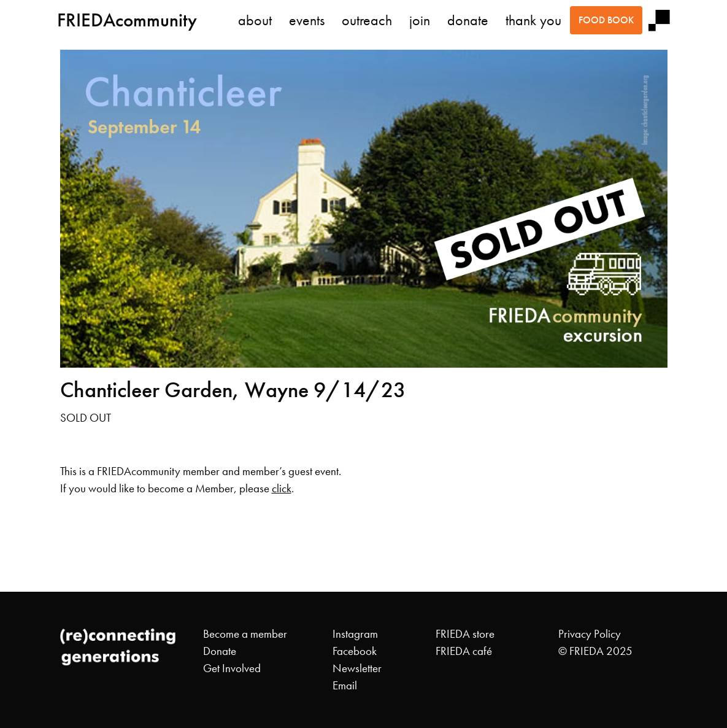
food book (606, 20)
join (420, 20)
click (282, 489)
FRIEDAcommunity (127, 20)
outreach (367, 20)
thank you (533, 20)
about (255, 20)
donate (468, 20)
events (307, 20)
